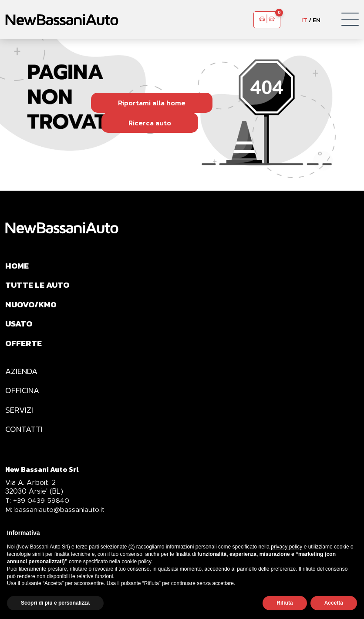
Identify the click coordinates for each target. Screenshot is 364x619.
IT (304, 20)
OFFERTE (24, 346)
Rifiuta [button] (285, 603)
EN (317, 20)
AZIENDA (22, 375)
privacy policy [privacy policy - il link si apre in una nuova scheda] (286, 547)
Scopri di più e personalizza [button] (55, 603)
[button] (350, 20)
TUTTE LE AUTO (39, 286)
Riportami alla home (152, 103)
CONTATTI (25, 435)
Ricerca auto (150, 123)
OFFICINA (23, 395)
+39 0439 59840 (38, 507)
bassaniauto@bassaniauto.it (56, 516)
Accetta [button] (334, 603)
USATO (19, 326)
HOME (18, 266)
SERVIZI (20, 415)
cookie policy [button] (136, 562)
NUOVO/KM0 (32, 306)
